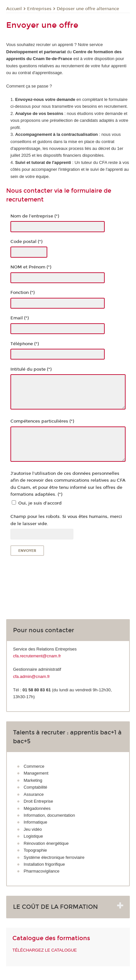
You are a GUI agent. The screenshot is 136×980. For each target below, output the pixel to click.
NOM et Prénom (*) (31, 267)
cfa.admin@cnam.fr (31, 676)
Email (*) (20, 318)
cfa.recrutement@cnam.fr (37, 656)
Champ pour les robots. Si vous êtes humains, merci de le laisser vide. (66, 520)
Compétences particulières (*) (42, 421)
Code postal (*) (26, 242)
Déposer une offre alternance (88, 9)
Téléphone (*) (25, 344)
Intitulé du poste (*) (31, 369)
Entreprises (39, 9)
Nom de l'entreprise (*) (35, 216)
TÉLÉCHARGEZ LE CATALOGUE (45, 950)
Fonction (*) (23, 293)
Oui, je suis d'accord (40, 503)
